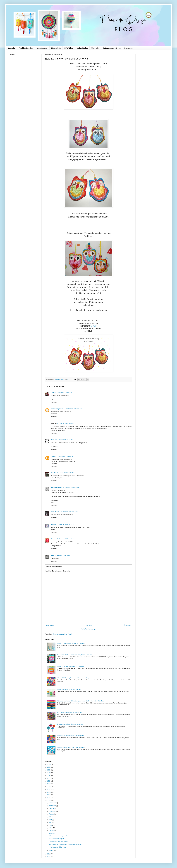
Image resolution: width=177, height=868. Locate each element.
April (51, 825)
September (53, 811)
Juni (51, 820)
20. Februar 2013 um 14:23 (64, 440)
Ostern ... (52, 833)
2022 (49, 776)
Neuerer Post (50, 625)
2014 (49, 798)
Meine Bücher (82, 48)
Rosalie (53, 473)
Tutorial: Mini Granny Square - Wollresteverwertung (73, 678)
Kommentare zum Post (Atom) (62, 634)
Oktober (52, 808)
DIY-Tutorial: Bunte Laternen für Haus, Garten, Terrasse (74, 655)
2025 (49, 767)
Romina (53, 524)
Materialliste (56, 48)
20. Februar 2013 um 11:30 (63, 392)
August (51, 814)
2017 (49, 789)
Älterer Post (128, 625)
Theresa (54, 539)
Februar (52, 831)
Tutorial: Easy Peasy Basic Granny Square (70, 736)
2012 (49, 854)
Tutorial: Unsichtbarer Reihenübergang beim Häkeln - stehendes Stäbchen (80, 701)
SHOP (94, 326)
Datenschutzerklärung (112, 48)
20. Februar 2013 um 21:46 (71, 487)
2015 (49, 795)
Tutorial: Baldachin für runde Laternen (69, 689)
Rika (52, 555)
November (53, 806)
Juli (50, 817)
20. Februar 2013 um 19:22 (65, 473)
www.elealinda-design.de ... (57, 839)
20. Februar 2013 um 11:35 (75, 409)
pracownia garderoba (58, 409)
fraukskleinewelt (56, 487)
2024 (49, 770)
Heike (53, 456)
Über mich (95, 48)
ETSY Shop (69, 48)
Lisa (52, 392)
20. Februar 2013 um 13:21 (66, 423)
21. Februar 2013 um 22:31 (66, 539)
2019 (49, 784)
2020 (49, 781)
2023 (49, 773)
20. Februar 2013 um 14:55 (64, 456)
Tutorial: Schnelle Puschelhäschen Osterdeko (71, 643)
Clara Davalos (56, 512)
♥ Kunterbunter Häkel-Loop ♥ (58, 847)
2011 (49, 857)
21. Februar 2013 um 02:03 (70, 512)
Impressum (129, 48)
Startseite (11, 48)
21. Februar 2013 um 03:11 (65, 524)
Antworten (54, 402)
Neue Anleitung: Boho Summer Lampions (70, 724)
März (51, 828)
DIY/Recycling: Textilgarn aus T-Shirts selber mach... (65, 844)
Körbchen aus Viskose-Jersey (58, 842)
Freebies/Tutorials (26, 48)
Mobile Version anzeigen (89, 629)
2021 (49, 778)
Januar (51, 851)
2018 (49, 787)
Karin (53, 440)
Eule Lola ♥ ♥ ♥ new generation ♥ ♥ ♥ (60, 836)
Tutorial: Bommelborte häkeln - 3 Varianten (70, 666)
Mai (50, 822)
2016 (49, 792)
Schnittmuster (42, 48)
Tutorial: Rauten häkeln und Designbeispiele (71, 747)
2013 (49, 801)
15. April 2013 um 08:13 (62, 555)
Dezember (53, 803)
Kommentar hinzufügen (54, 566)
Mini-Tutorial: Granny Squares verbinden (69, 713)
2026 (49, 764)
